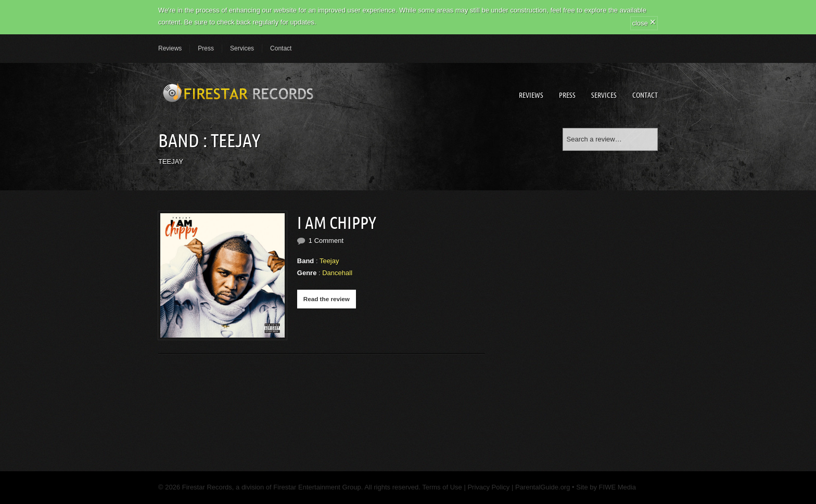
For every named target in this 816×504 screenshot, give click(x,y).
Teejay (329, 261)
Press (206, 48)
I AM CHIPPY (337, 223)
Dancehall (337, 273)
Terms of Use (441, 487)
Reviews (170, 48)
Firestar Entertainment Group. (318, 487)
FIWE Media (618, 487)
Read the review (327, 299)
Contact (281, 48)
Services (242, 48)
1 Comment (326, 241)
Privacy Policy (488, 487)
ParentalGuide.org (543, 487)
